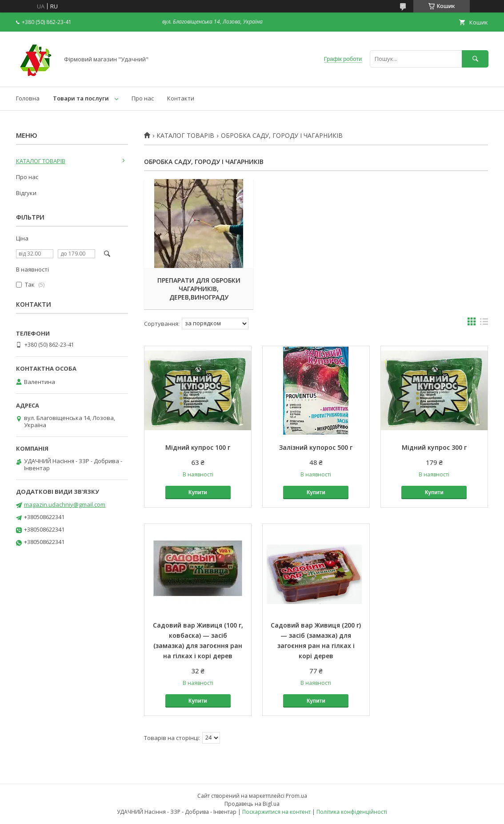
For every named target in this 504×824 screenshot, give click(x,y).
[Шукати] (475, 59)
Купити (198, 492)
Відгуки (26, 193)
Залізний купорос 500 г (316, 447)
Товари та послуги (81, 98)
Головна (28, 98)
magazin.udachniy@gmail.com (65, 504)
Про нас (143, 98)
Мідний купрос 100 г (198, 447)
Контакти (181, 98)
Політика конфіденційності (352, 812)
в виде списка (484, 324)
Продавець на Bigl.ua (252, 804)
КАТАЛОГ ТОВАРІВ (185, 136)
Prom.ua (296, 796)
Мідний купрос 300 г (434, 447)
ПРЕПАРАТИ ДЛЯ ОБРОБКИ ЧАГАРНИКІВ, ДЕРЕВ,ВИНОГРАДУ (198, 289)
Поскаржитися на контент (276, 812)
